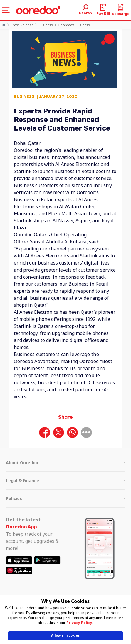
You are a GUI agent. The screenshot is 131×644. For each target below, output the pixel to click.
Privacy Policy (79, 623)
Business (46, 25)
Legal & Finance (65, 481)
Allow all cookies (65, 635)
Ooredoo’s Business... (75, 25)
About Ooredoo (65, 463)
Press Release (22, 25)
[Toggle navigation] (6, 10)
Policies (65, 498)
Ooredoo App (21, 527)
